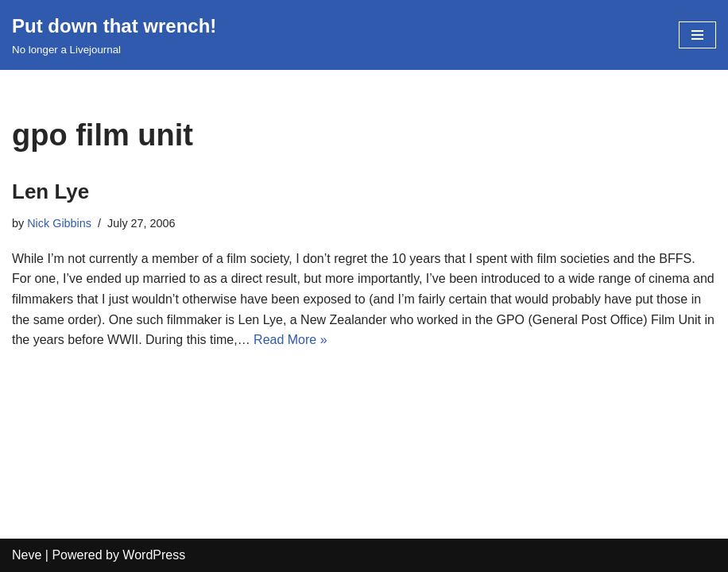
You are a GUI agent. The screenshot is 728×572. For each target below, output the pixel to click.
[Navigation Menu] (697, 35)
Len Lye (50, 191)
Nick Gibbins (59, 223)
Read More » (290, 340)
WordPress (154, 555)
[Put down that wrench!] (114, 35)
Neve (27, 555)
